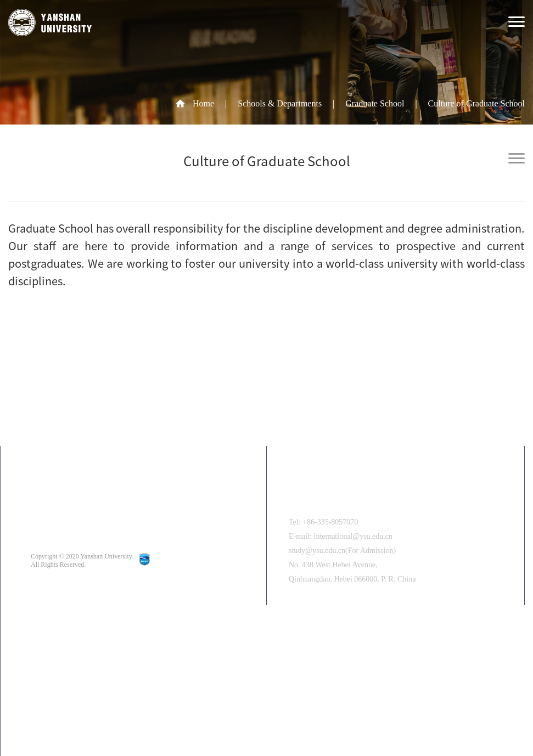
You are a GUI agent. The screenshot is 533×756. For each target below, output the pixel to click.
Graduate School (375, 103)
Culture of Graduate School (476, 103)
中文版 (75, 651)
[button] (239, 715)
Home (203, 103)
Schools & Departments (280, 103)
